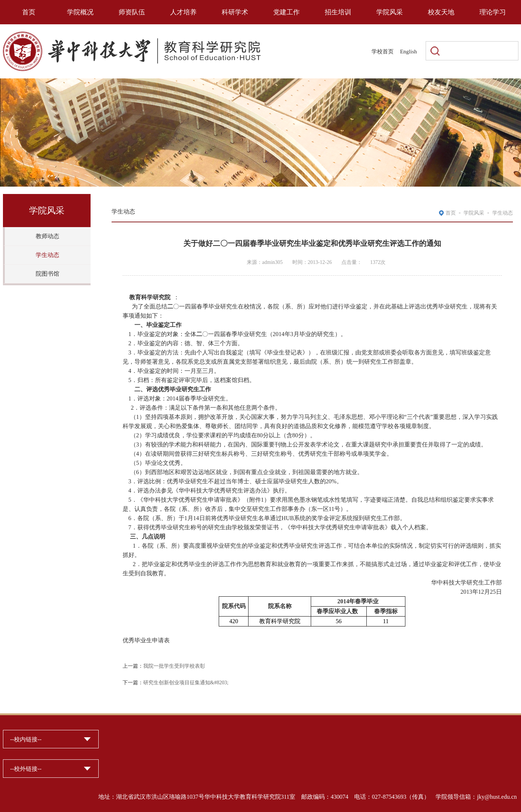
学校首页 (383, 52)
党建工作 (286, 12)
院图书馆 (47, 274)
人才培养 (183, 12)
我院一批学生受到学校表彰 (174, 666)
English (408, 52)
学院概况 (80, 12)
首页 (29, 12)
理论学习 (493, 12)
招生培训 (338, 12)
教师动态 (47, 236)
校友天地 (441, 12)
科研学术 (235, 12)
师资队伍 (132, 12)
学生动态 (47, 255)
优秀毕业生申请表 (146, 640)
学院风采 (390, 12)
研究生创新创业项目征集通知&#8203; (186, 683)
